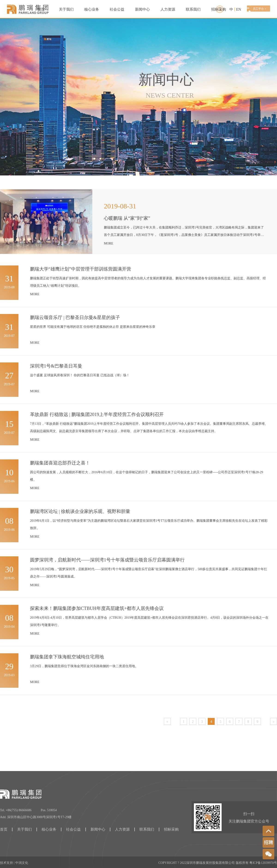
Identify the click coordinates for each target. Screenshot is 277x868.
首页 (41, 9)
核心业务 (49, 829)
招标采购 (219, 9)
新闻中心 (142, 9)
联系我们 (193, 9)
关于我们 (66, 9)
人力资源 (168, 9)
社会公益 (117, 9)
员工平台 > (259, 9)
